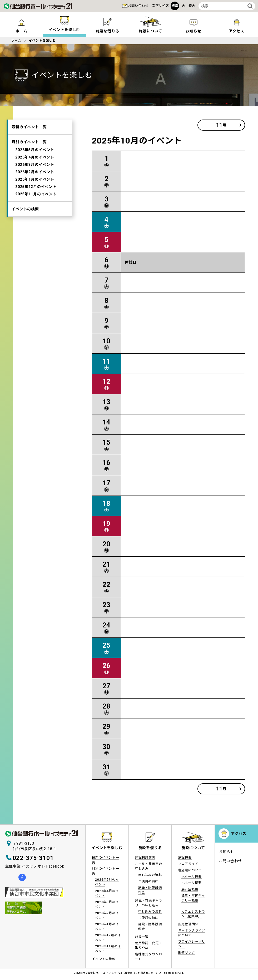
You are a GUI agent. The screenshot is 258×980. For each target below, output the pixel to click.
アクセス (236, 31)
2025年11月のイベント (36, 194)
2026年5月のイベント (35, 150)
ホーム (21, 31)
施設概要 (185, 858)
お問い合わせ (138, 6)
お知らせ (193, 31)
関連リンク (187, 953)
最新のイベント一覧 (29, 127)
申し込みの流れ (150, 875)
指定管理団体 (188, 924)
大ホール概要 (192, 877)
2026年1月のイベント (35, 179)
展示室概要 (190, 889)
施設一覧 (142, 937)
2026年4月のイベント (35, 157)
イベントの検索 (25, 209)
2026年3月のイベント (35, 165)
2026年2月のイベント (35, 172)
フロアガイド (188, 864)
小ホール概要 (192, 883)
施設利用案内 (145, 858)
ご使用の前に (148, 881)
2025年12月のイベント (36, 187)
